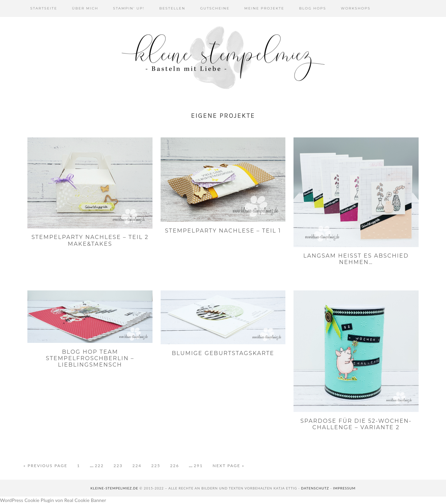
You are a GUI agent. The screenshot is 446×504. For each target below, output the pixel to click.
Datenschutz (315, 488)
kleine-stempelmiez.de (114, 488)
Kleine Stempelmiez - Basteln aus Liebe (223, 58)
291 (200, 465)
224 (139, 465)
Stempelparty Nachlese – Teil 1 (223, 231)
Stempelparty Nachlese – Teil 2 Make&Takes (90, 240)
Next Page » (229, 466)
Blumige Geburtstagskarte (223, 353)
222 (101, 465)
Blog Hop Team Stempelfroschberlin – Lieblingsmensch (90, 358)
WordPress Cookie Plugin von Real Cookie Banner (53, 500)
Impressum (344, 488)
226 (176, 465)
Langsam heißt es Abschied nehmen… (356, 259)
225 (157, 465)
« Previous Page (46, 466)
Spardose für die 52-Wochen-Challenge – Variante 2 (356, 424)
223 (120, 465)
